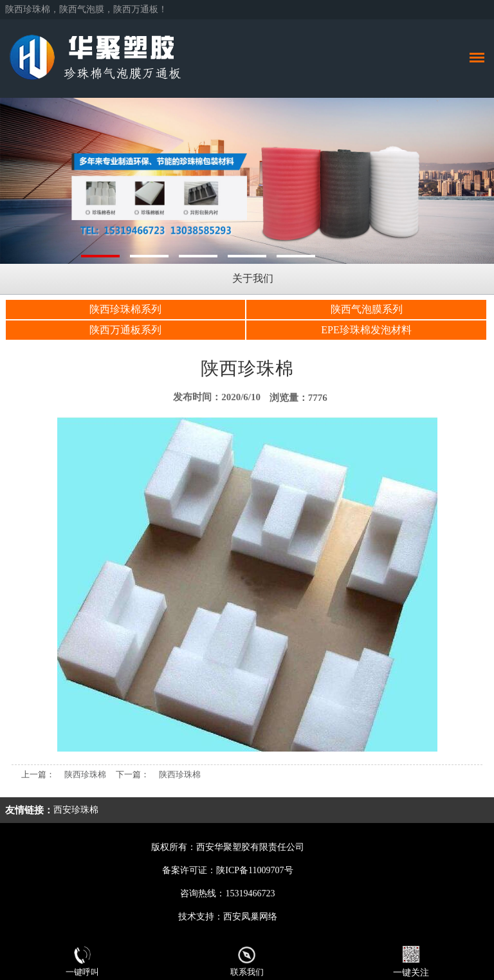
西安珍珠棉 (76, 810)
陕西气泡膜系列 (367, 309)
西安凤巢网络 (250, 917)
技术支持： (201, 917)
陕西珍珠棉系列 (125, 309)
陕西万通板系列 (125, 330)
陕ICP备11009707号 (254, 870)
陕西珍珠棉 (85, 774)
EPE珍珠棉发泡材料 (366, 330)
